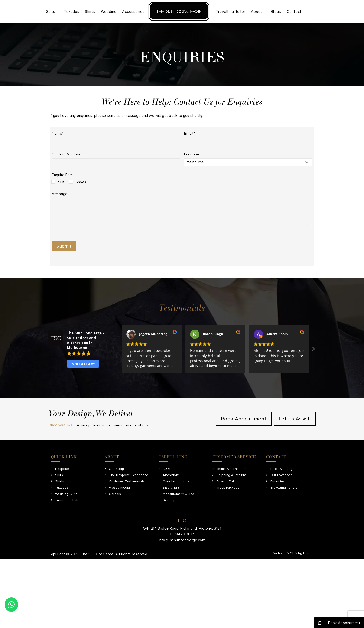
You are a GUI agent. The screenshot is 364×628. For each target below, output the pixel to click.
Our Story (117, 469)
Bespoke (62, 469)
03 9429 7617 (182, 534)
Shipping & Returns (232, 475)
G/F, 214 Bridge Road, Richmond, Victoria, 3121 (182, 528)
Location (192, 154)
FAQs (167, 469)
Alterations (171, 475)
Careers (115, 494)
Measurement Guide (179, 494)
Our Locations (282, 475)
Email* (190, 134)
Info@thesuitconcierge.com (182, 540)
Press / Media (119, 488)
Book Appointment (244, 419)
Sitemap (169, 500)
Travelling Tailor (68, 500)
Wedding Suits (66, 494)
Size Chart (171, 488)
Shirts (60, 481)
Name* (58, 134)
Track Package (228, 488)
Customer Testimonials (127, 481)
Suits (59, 475)
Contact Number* (67, 154)
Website (280, 553)
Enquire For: (62, 175)
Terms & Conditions (232, 469)
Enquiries (278, 481)
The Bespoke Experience (128, 475)
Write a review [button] (83, 364)
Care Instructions (176, 481)
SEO (294, 553)
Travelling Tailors (284, 488)
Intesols (309, 553)
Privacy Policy (228, 481)
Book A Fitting (281, 469)
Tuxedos (62, 488)
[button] (313, 350)
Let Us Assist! (295, 419)
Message (60, 194)
